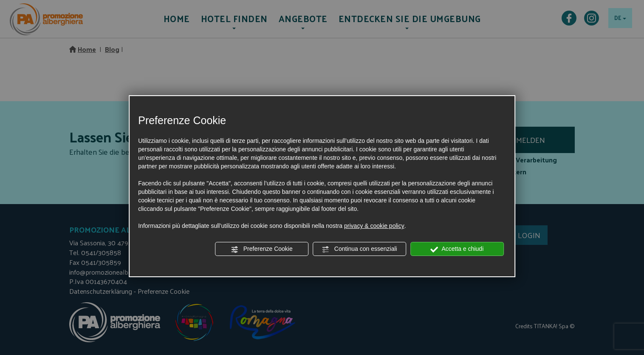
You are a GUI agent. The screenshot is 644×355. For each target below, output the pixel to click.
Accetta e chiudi (457, 249)
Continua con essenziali (359, 249)
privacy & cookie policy (374, 226)
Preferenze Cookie (262, 249)
